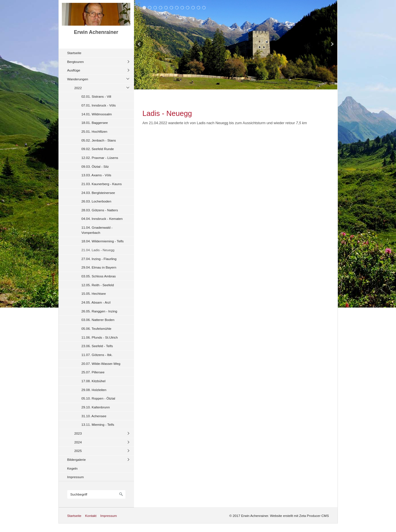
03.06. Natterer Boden (98, 320)
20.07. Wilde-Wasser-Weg (101, 364)
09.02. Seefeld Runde (98, 149)
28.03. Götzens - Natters (100, 210)
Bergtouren (76, 62)
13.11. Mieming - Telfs (98, 424)
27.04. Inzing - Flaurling (99, 259)
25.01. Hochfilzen (95, 131)
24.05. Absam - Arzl (96, 302)
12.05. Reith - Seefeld (98, 285)
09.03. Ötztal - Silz (95, 166)
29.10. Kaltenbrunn (96, 407)
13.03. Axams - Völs (97, 175)
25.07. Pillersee (93, 372)
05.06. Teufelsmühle (97, 329)
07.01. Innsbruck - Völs (99, 105)
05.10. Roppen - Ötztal (98, 398)
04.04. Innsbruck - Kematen (102, 219)
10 (193, 8)
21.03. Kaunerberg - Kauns (102, 184)
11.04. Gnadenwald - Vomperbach (97, 230)
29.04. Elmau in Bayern (99, 267)
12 (204, 8)
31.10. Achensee (94, 416)
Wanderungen (78, 79)
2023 (78, 433)
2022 (78, 88)
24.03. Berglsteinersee (98, 193)
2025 (78, 451)
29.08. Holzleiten (94, 390)
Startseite (74, 53)
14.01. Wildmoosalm (97, 114)
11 (199, 8)
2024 (78, 442)
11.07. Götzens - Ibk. (97, 355)
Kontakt (91, 516)
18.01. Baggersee (95, 123)
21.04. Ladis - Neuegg (98, 250)
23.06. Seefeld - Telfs (97, 346)
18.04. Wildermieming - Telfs (103, 241)
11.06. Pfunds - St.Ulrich (100, 337)
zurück (140, 45)
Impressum (76, 477)
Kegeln (73, 468)
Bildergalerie (77, 460)
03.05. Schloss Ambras (99, 276)
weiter (332, 45)
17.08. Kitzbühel (94, 381)
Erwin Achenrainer (96, 32)
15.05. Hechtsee (94, 293)
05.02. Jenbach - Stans (99, 140)
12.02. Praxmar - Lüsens (100, 158)
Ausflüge (74, 70)
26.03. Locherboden (97, 201)
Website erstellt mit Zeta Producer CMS (299, 516)
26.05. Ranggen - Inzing (99, 311)
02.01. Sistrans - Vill (96, 96)
